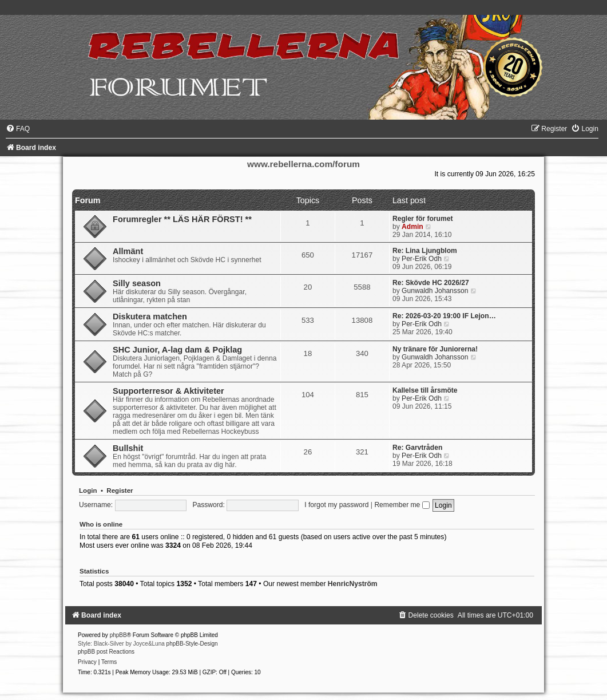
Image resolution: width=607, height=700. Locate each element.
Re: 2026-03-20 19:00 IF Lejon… (444, 316)
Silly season (137, 283)
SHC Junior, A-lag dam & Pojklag (177, 350)
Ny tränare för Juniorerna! (435, 349)
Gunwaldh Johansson (435, 291)
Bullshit (128, 448)
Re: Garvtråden (417, 448)
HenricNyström (353, 584)
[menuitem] (18, 129)
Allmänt (128, 251)
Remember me (402, 505)
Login (88, 491)
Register (120, 491)
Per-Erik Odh (422, 259)
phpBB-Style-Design (192, 644)
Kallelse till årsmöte (425, 390)
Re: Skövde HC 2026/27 (431, 283)
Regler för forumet (423, 219)
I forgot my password (336, 505)
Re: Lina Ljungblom (425, 251)
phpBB (118, 635)
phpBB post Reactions (106, 652)
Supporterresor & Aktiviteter (168, 391)
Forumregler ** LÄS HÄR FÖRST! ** (182, 219)
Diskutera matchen (150, 317)
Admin (412, 227)
